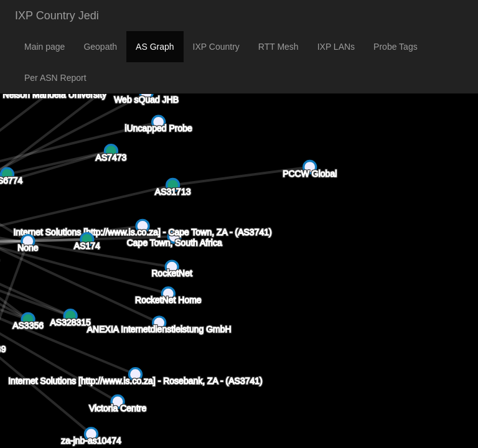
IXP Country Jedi (57, 16)
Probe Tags (396, 47)
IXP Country (216, 47)
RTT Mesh (279, 47)
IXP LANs (336, 47)
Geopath (100, 47)
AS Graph (155, 47)
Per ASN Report (55, 78)
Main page (45, 47)
